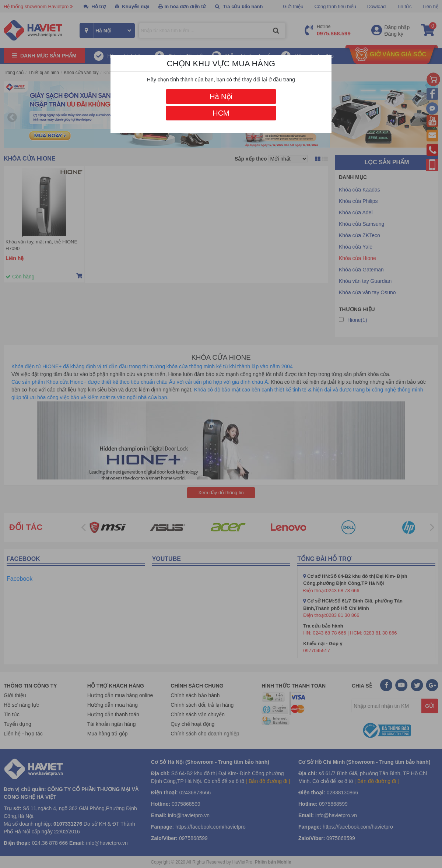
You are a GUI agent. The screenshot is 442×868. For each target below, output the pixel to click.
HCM (221, 113)
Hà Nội (221, 96)
